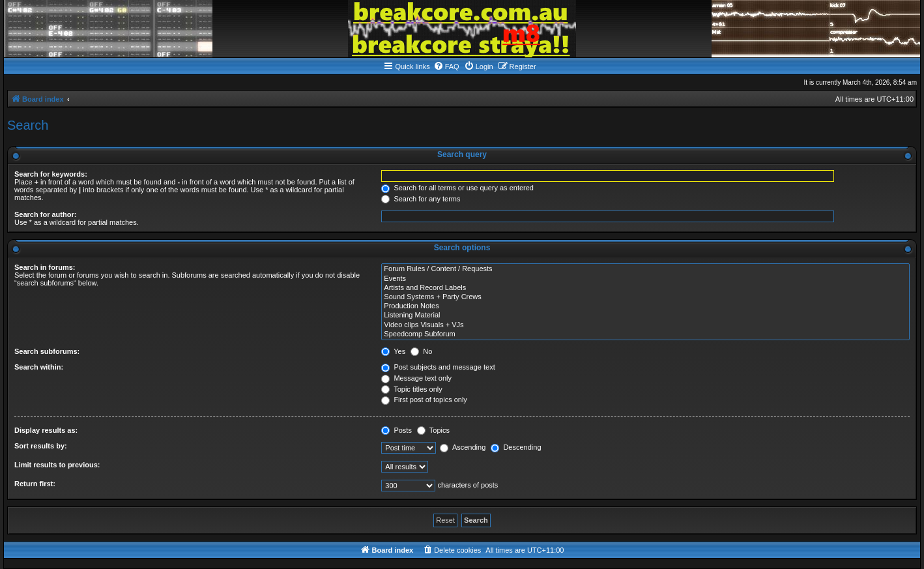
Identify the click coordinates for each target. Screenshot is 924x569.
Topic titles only (411, 389)
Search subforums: (47, 351)
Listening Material (645, 315)
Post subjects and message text (438, 367)
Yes (393, 351)
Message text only (416, 378)
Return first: (35, 484)
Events (645, 279)
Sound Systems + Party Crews (645, 297)
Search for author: (45, 214)
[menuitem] (446, 66)
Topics (433, 430)
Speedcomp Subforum (645, 334)
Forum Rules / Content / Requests (645, 269)
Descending (516, 447)
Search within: (39, 367)
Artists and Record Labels (645, 288)
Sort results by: (41, 446)
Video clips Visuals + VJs (645, 325)
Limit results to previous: (57, 465)
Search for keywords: (51, 174)
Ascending (463, 447)
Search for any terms (421, 199)
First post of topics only (424, 400)
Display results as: (46, 430)
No (421, 351)
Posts (397, 430)
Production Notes (645, 306)
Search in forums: (45, 267)
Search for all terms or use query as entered (457, 188)
